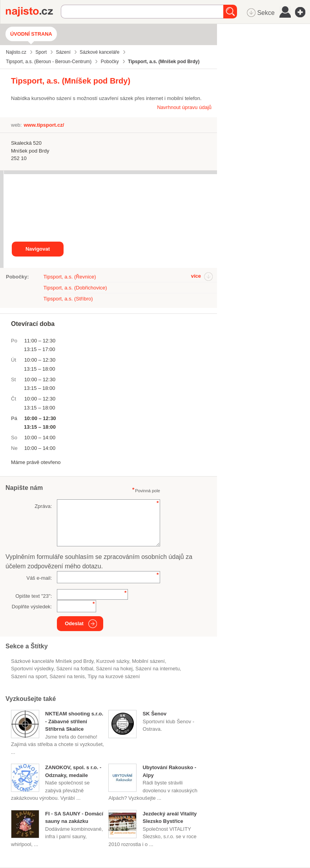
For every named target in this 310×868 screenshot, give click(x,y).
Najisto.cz (33, 12)
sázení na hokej (114, 669)
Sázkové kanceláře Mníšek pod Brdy (52, 661)
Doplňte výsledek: (32, 607)
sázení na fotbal (75, 669)
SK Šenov (154, 714)
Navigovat (38, 249)
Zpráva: (43, 506)
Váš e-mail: (39, 578)
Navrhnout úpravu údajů (184, 107)
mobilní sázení (148, 661)
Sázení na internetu (158, 669)
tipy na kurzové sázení (114, 676)
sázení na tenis (67, 676)
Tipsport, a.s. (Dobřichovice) (75, 288)
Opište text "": (34, 596)
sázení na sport (29, 676)
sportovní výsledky (32, 669)
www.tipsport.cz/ (44, 125)
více (196, 276)
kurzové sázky (113, 661)
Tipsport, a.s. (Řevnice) (70, 277)
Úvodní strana (31, 34)
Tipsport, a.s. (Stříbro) (68, 299)
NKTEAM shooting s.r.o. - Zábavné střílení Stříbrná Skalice (74, 721)
